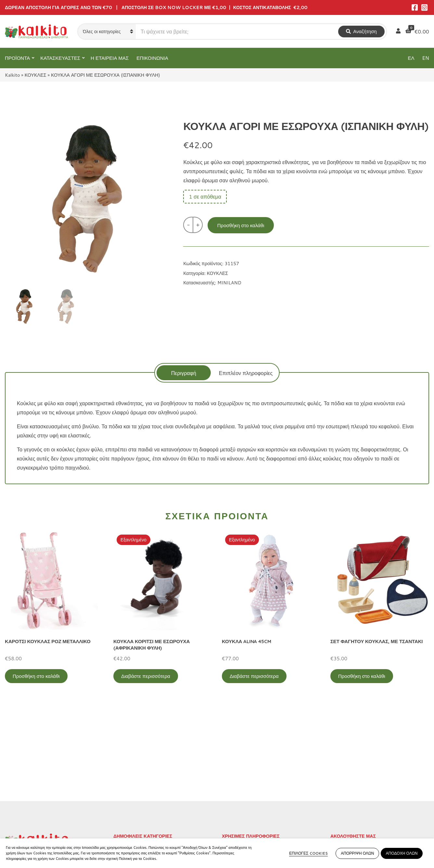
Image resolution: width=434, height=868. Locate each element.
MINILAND (229, 283)
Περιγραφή (184, 373)
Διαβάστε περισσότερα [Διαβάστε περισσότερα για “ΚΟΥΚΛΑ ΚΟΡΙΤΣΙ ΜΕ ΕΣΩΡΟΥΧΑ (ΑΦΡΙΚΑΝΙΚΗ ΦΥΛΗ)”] (146, 676)
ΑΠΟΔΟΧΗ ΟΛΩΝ (402, 853)
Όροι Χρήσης (237, 779)
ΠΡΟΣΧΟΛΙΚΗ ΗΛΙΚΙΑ (140, 779)
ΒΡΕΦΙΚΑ (125, 801)
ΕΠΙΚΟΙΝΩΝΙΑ (152, 58)
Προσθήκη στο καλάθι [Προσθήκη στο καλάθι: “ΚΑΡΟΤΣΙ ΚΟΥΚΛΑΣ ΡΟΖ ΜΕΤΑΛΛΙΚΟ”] (36, 676)
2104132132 (21, 822)
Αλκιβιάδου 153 (23, 814)
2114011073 (21, 790)
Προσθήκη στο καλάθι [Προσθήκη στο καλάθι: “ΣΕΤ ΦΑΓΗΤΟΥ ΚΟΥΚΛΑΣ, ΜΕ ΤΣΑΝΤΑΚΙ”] (362, 676)
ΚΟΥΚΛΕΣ (36, 75)
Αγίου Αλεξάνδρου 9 (28, 783)
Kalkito (12, 75)
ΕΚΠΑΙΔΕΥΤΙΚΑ (132, 768)
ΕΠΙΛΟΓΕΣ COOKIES (308, 853)
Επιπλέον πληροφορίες (246, 373)
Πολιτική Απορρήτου (245, 768)
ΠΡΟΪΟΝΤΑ (17, 58)
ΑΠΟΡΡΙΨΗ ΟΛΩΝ (357, 853)
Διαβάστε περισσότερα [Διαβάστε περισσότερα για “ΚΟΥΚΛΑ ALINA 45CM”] (254, 676)
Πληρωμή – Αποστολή (248, 790)
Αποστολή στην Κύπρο (248, 801)
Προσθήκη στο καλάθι (241, 225)
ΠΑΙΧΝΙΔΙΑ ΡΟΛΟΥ (136, 790)
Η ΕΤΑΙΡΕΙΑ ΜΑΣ (110, 58)
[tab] (184, 373)
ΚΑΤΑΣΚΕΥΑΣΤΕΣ (60, 58)
